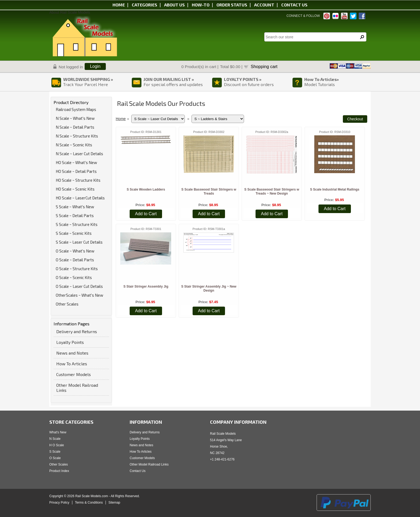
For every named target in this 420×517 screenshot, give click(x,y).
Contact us (294, 5)
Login (95, 66)
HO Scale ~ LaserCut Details (80, 198)
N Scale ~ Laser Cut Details (79, 154)
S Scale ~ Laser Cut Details (79, 242)
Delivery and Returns (77, 331)
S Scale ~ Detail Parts (75, 215)
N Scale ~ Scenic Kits (74, 145)
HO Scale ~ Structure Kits (78, 180)
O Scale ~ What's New (75, 251)
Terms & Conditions (89, 503)
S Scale (55, 452)
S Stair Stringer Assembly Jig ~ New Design (209, 289)
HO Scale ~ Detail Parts (76, 171)
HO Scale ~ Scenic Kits (75, 189)
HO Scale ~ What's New (76, 162)
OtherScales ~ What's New (79, 295)
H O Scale (57, 445)
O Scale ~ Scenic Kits (74, 277)
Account (264, 5)
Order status (232, 5)
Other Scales (67, 304)
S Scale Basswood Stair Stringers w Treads (209, 191)
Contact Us (138, 471)
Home (119, 5)
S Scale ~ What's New (75, 207)
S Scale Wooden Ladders (146, 189)
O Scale (55, 458)
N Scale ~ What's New (75, 118)
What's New (58, 432)
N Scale (55, 439)
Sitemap (114, 503)
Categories (145, 5)
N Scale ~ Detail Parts (75, 127)
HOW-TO (201, 5)
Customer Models (74, 374)
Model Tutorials (320, 84)
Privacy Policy (59, 503)
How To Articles (72, 364)
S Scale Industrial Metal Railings (335, 189)
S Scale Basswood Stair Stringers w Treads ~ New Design (272, 191)
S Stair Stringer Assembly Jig (146, 287)
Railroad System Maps (76, 109)
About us (175, 5)
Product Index (59, 471)
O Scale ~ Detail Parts (75, 260)
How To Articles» (322, 79)
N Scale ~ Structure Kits (77, 136)
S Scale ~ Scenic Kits (74, 233)
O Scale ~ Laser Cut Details (79, 286)
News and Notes (72, 353)
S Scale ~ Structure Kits (77, 224)
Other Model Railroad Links (77, 388)
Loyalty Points (70, 342)
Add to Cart (146, 214)
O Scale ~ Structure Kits (77, 269)
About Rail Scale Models (70, 12)
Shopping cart (264, 66)
